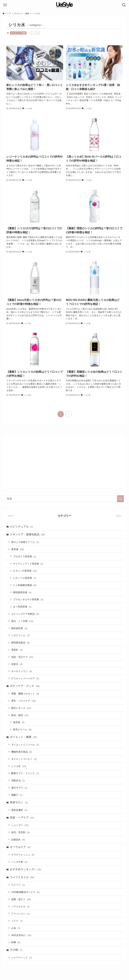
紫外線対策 (19, 628)
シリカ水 (19, 766)
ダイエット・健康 (18, 33)
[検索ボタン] (124, 5)
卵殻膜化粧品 (20, 643)
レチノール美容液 (25, 578)
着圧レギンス (21, 708)
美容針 (17, 650)
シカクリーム (20, 635)
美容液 (17, 549)
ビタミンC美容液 (25, 571)
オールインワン (22, 671)
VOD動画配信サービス (25, 892)
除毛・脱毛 (20, 715)
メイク (17, 921)
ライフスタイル (22, 877)
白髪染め (18, 840)
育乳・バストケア (23, 701)
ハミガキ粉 (19, 862)
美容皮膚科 (19, 810)
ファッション (20, 914)
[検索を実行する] (120, 499)
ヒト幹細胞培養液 (25, 585)
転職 (16, 942)
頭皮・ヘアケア (22, 817)
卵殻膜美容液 (22, 592)
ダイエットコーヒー (24, 759)
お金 (16, 928)
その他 (16, 950)
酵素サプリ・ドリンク (25, 773)
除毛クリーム (22, 729)
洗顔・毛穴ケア (22, 657)
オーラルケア (20, 847)
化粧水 (17, 664)
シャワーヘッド (22, 958)
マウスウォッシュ (23, 855)
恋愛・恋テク (21, 899)
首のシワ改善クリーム (25, 542)
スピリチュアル (21, 526)
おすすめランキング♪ (25, 869)
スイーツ (18, 885)
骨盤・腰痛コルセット (25, 694)
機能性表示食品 (22, 752)
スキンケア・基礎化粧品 (27, 534)
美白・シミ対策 (22, 621)
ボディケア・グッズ (25, 686)
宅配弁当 (18, 780)
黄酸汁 (17, 795)
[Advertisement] (65, 461)
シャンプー (20, 825)
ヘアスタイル (20, 906)
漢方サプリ (19, 788)
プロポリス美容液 (25, 556)
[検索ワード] (64, 499)
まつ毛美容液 (22, 607)
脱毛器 (19, 722)
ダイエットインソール (25, 745)
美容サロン (19, 802)
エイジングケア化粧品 (25, 614)
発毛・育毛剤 (20, 832)
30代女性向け (21, 935)
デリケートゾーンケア (25, 678)
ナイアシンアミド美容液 (28, 564)
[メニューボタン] (5, 5)
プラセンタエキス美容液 (28, 599)
